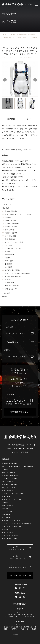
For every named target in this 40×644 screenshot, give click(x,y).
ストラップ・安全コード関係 (12, 242)
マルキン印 (6, 293)
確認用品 (6, 258)
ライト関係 (7, 245)
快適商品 (6, 280)
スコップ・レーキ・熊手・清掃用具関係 (16, 273)
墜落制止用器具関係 (10, 211)
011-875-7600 (14, 629)
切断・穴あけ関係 (9, 220)
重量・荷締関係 (8, 239)
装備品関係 (7, 264)
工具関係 (6, 217)
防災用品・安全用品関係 (11, 270)
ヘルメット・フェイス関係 (12, 248)
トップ (7, 445)
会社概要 (30, 448)
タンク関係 (7, 267)
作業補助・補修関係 (10, 233)
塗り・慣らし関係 (9, 236)
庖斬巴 (4, 296)
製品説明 (11, 119)
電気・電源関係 (8, 255)
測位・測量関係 (8, 230)
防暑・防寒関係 (8, 283)
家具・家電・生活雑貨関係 (12, 276)
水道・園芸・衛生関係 (10, 286)
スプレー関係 (8, 261)
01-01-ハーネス (7, 58)
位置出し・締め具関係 (10, 224)
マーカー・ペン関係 (10, 227)
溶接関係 (6, 252)
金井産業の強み (18, 445)
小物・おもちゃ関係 (10, 289)
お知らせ (15, 452)
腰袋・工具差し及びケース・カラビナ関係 (16, 214)
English (31, 4)
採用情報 (25, 452)
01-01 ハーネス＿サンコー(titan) (23, 58)
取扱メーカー (19, 448)
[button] (35, 80)
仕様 (29, 119)
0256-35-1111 (20, 400)
